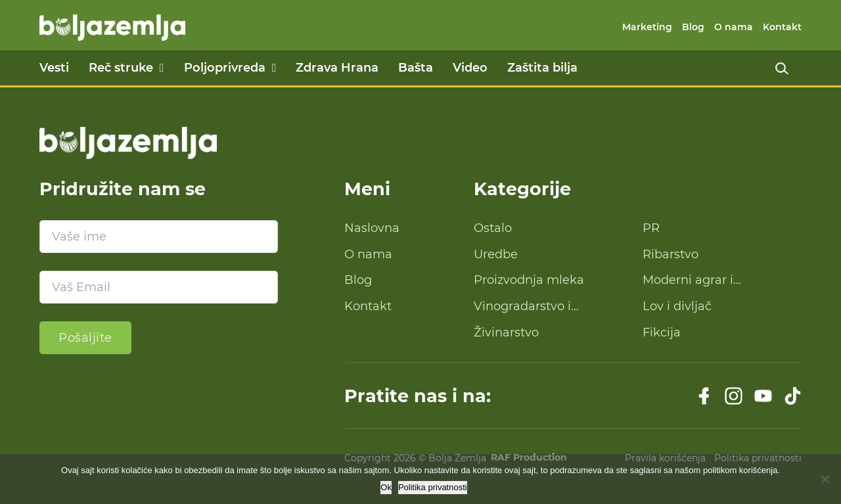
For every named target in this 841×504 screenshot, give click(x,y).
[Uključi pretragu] (782, 68)
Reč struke (121, 68)
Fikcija (662, 332)
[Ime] (159, 237)
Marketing (647, 27)
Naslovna (372, 228)
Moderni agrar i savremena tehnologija (711, 281)
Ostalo (493, 228)
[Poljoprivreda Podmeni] (274, 68)
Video (470, 68)
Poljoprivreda (225, 68)
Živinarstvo (506, 332)
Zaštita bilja (542, 68)
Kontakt (782, 27)
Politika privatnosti (433, 487)
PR (651, 228)
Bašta (416, 68)
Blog (693, 27)
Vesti (54, 68)
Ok (386, 487)
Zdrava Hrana (337, 68)
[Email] (159, 287)
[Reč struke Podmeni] (162, 68)
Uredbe (496, 254)
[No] (825, 479)
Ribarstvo (671, 254)
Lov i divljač (677, 306)
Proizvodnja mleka (529, 280)
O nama (734, 27)
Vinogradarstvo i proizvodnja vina (522, 307)
